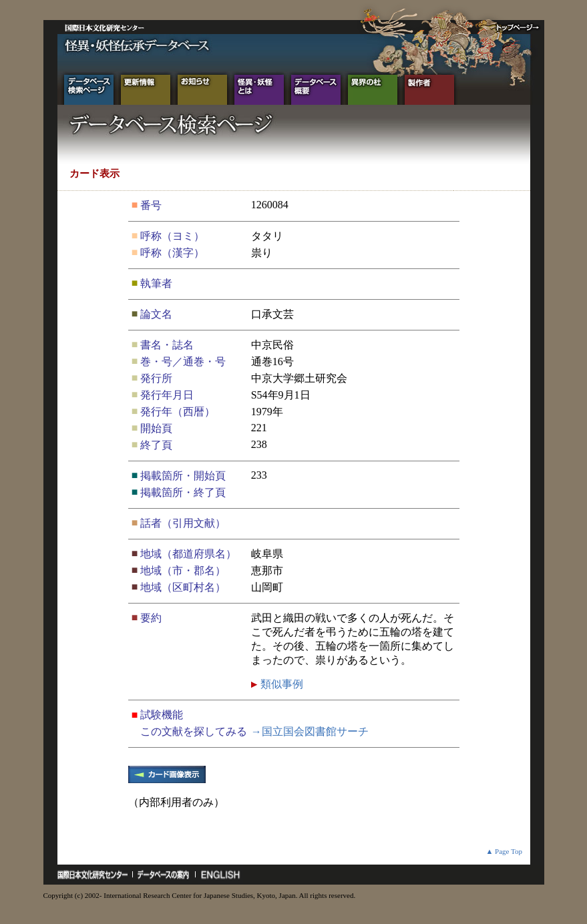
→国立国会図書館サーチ (310, 731)
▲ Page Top (504, 851)
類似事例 (280, 684)
